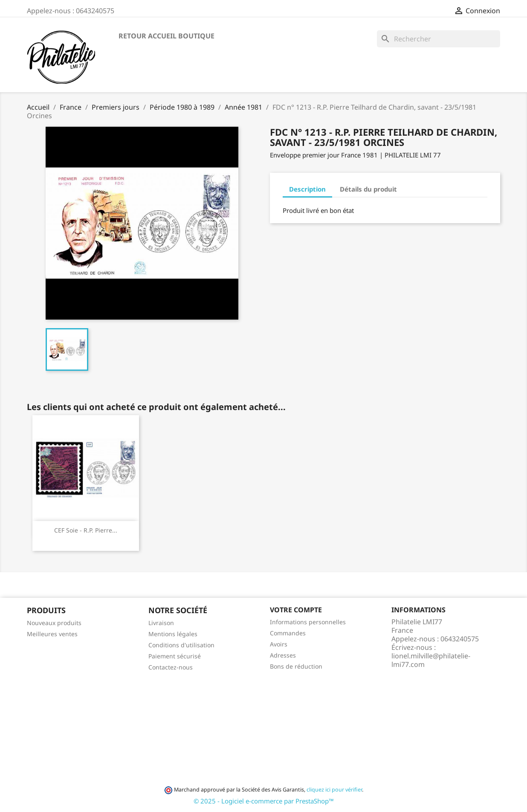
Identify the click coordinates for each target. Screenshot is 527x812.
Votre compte (296, 610)
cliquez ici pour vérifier (334, 790)
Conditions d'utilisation (181, 645)
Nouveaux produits (54, 623)
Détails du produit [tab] (368, 189)
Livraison (161, 623)
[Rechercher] (439, 39)
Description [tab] (307, 189)
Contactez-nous (171, 667)
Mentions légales (173, 634)
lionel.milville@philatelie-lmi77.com (431, 660)
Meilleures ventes (52, 634)
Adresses (283, 655)
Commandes (288, 633)
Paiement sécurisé (175, 656)
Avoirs (279, 644)
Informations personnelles (308, 622)
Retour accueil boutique (166, 36)
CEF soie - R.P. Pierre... (86, 530)
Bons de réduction (296, 666)
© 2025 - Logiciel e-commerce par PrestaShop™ (264, 801)
